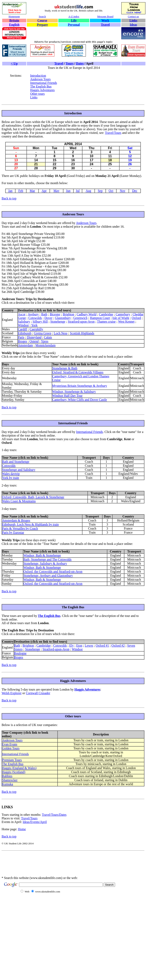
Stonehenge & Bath (65, 368)
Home (22, 829)
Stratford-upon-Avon (81, 322)
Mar (32, 191)
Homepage (14, 16)
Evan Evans (10, 744)
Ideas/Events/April (35, 822)
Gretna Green (43, 333)
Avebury (33, 314)
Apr (44, 191)
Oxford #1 (102, 646)
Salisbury (24, 322)
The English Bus (41, 86)
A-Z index (74, 16)
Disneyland (34, 337)
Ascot (22, 314)
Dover (49, 318)
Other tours (37, 94)
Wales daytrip (11, 474)
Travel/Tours (113, 133)
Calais (48, 337)
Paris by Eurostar (13, 532)
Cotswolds (35, 318)
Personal (74, 25)
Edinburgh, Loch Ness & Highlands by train (30, 524)
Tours (69, 64)
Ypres (45, 341)
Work (105, 20)
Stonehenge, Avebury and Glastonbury (48, 576)
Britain (14, 20)
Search (42, 16)
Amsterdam (25, 345)
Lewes (89, 646)
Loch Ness (61, 333)
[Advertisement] (50, 866)
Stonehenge (58, 322)
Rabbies (7, 776)
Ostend (34, 341)
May (56, 191)
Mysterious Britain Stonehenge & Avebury (80, 386)
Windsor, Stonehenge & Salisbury (74, 392)
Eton (79, 646)
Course (42, 20)
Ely (71, 646)
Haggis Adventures (42, 90)
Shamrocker (10, 780)
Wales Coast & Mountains (19, 501)
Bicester (55, 314)
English (14, 25)
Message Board (105, 16)
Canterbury (123, 314)
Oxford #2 (118, 646)
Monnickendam (45, 345)
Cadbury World (86, 314)
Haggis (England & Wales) (19, 768)
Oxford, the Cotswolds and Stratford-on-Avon (53, 572)
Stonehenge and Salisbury (19, 470)
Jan (10, 191)
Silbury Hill (40, 322)
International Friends (44, 83)
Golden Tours (11, 748)
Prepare (42, 25)
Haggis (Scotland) (14, 772)
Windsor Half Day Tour (67, 396)
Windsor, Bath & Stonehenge (42, 555)
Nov (123, 191)
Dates (80, 64)
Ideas (133, 25)
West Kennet (126, 322)
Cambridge (106, 314)
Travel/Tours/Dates (54, 815)
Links (133, 20)
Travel (105, 25)
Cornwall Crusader (38, 693)
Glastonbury (63, 318)
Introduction (38, 76)
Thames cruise (106, 322)
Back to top (9, 198)
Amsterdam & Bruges (16, 520)
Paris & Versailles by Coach (20, 528)
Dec (135, 191)
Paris (21, 337)
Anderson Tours (40, 79)
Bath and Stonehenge (16, 462)
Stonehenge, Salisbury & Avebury (45, 563)
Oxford (136, 318)
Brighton (68, 314)
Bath (44, 314)
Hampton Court (100, 318)
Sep (100, 191)
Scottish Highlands (82, 333)
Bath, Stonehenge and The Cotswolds (47, 559)
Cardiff (22, 329)
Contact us (133, 16)
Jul (78, 191)
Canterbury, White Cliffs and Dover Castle (80, 400)
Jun (68, 191)
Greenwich (80, 318)
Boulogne (20, 653)
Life (74, 20)
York (34, 325)
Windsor (23, 325)
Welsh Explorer (12, 693)
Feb (21, 191)
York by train (11, 478)
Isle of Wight (121, 318)
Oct (111, 191)
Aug (88, 191)
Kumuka (8, 784)
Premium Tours (12, 760)
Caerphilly (36, 329)
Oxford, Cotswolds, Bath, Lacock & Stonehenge (33, 497)
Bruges (22, 341)
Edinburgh (25, 333)
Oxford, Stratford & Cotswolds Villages (78, 372)
